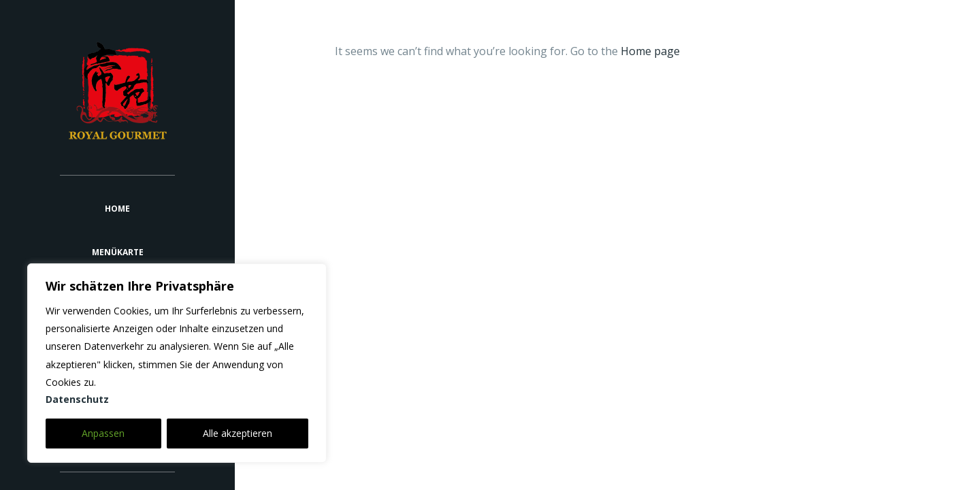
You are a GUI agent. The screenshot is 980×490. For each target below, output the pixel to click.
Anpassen (103, 433)
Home (117, 209)
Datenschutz (77, 399)
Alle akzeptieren (238, 433)
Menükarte (118, 252)
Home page (650, 51)
